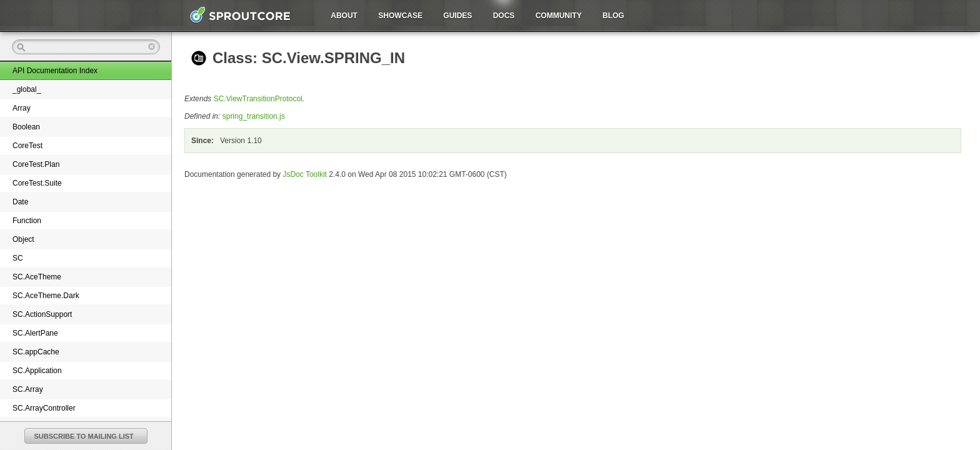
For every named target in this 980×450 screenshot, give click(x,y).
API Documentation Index (55, 71)
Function (27, 221)
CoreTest (27, 146)
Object (23, 239)
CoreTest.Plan (36, 164)
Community (559, 16)
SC (18, 258)
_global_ (27, 89)
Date (20, 202)
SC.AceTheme (37, 277)
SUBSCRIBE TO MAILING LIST (84, 436)
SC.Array (28, 389)
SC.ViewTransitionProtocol (258, 99)
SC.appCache (36, 352)
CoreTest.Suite (37, 183)
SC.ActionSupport (42, 314)
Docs (504, 16)
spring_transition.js (254, 116)
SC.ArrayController (44, 408)
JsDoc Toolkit (304, 174)
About (344, 16)
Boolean (26, 127)
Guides (457, 16)
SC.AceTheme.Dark (46, 296)
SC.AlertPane (35, 333)
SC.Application (37, 371)
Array (22, 108)
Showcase (400, 16)
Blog (613, 16)
